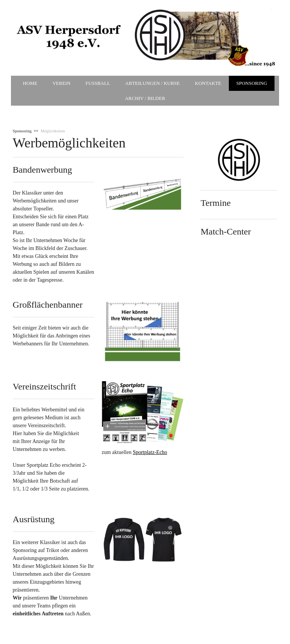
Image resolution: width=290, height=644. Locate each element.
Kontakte (208, 83)
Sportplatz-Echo (150, 452)
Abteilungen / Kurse (153, 83)
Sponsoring (252, 83)
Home (30, 83)
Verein (62, 83)
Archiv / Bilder (145, 98)
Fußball (98, 83)
